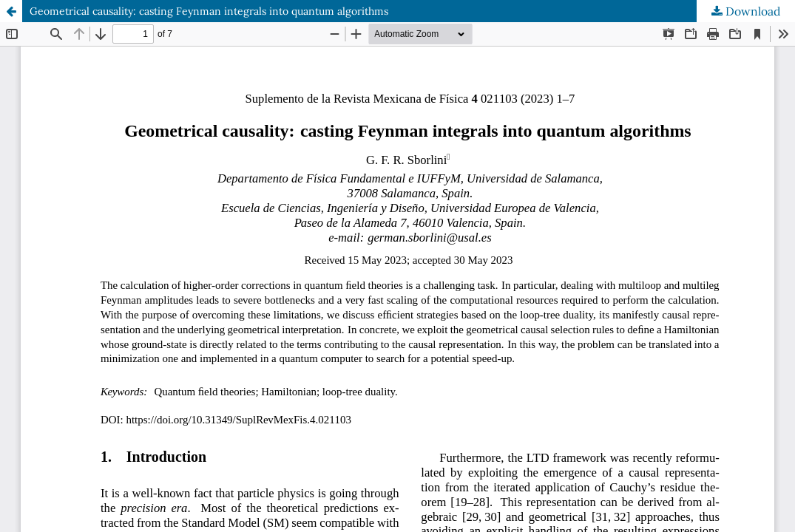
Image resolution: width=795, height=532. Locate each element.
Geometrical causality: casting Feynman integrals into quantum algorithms (209, 11)
